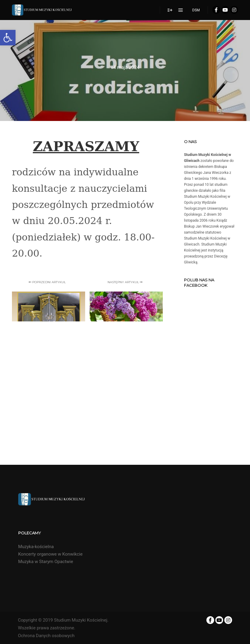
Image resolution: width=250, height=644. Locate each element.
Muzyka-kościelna (36, 547)
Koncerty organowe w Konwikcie (50, 554)
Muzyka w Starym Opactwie (46, 562)
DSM (196, 10)
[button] (8, 38)
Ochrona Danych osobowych (46, 636)
